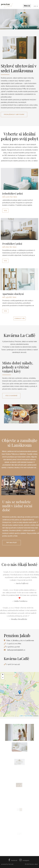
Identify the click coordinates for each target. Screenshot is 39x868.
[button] (27, 6)
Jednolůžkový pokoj (12, 206)
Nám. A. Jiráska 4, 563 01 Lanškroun (20, 640)
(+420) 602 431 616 (13, 647)
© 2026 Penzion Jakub (31, 864)
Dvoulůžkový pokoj (12, 256)
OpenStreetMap (29, 716)
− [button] (3, 678)
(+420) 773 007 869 (14, 643)
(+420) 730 (13, 664)
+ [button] (3, 675)
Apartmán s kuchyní (13, 307)
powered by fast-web (7, 864)
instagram (24, 860)
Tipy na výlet (22, 543)
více (5, 223)
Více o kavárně (22, 396)
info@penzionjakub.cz (16, 650)
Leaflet (21, 716)
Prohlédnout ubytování (14, 114)
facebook (13, 860)
